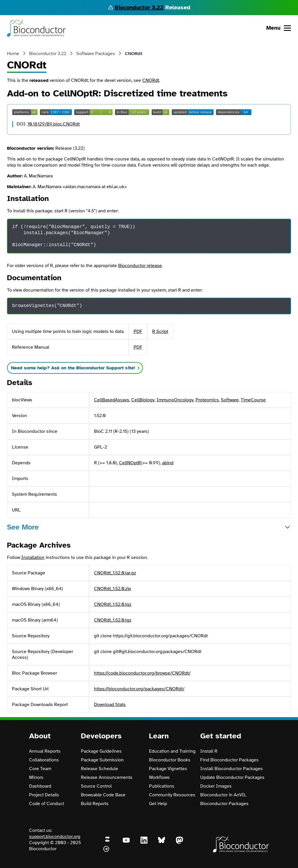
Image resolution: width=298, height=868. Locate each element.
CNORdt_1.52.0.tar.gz (115, 573)
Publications (162, 786)
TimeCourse (253, 400)
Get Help (158, 804)
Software (230, 400)
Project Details (44, 795)
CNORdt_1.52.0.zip (112, 589)
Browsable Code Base (103, 795)
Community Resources (172, 795)
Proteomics (207, 400)
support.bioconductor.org (55, 837)
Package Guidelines (101, 751)
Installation (33, 558)
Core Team (40, 769)
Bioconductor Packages (224, 804)
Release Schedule (100, 769)
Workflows (159, 777)
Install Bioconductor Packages (232, 769)
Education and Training (172, 751)
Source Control (96, 786)
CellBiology (143, 400)
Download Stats (110, 705)
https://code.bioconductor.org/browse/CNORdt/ (142, 673)
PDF (138, 331)
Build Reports (95, 804)
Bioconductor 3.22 (139, 7)
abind (168, 463)
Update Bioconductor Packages (232, 777)
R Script (160, 331)
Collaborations (44, 760)
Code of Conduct (47, 804)
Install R (209, 751)
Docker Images (216, 786)
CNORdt (151, 80)
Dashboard (40, 786)
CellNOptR (130, 463)
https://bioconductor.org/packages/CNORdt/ (139, 689)
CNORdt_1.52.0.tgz (113, 604)
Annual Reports (45, 751)
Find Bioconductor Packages (229, 760)
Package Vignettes (168, 769)
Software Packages (96, 54)
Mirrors (36, 777)
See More (23, 527)
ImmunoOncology (175, 400)
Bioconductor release (140, 266)
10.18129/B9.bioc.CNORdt (54, 124)
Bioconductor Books (170, 760)
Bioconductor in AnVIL (223, 795)
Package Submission (102, 760)
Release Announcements (107, 777)
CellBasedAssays (112, 400)
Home (13, 54)
